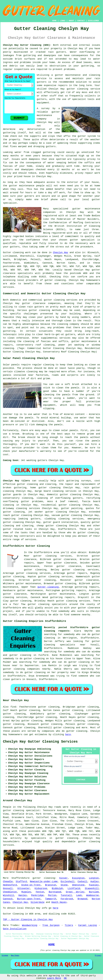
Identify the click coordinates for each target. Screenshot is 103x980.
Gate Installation (15, 929)
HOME (54, 21)
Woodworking (30, 925)
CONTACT (81, 21)
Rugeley (26, 892)
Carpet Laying (88, 925)
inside (37, 62)
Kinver (64, 878)
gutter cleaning (78, 89)
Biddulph (57, 888)
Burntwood (55, 892)
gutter (13, 186)
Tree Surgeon (51, 925)
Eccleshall (68, 882)
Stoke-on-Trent (31, 885)
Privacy (98, 956)
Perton (52, 895)
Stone (64, 885)
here (68, 735)
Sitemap (5, 956)
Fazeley (94, 885)
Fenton (40, 892)
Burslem (94, 892)
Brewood (83, 899)
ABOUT (71, 21)
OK (65, 978)
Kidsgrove (41, 888)
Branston (51, 885)
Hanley (23, 895)
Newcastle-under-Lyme (44, 882)
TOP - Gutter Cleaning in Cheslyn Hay (28, 920)
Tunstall (66, 895)
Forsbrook (67, 899)
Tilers (69, 925)
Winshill (8, 895)
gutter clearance (65, 563)
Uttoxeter (24, 888)
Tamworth (51, 899)
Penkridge (37, 895)
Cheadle (8, 882)
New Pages (15, 956)
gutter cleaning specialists (47, 604)
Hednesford (10, 885)
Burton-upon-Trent (29, 899)
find (13, 707)
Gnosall (8, 888)
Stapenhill (92, 888)
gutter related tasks (17, 529)
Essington (78, 878)
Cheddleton (10, 892)
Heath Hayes (59, 902)
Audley (94, 882)
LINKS (63, 21)
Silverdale (38, 902)
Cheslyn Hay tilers (16, 481)
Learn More (54, 978)
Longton (94, 878)
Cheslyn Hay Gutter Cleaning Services (40, 742)
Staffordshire (67, 529)
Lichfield (74, 888)
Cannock (8, 899)
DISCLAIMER (93, 21)
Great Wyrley (75, 892)
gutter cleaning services (33, 573)
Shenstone (78, 885)
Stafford (21, 882)
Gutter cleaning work (17, 253)
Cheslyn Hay (61, 253)
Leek (79, 895)
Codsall (83, 882)
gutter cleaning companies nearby (27, 669)
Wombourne (92, 895)
